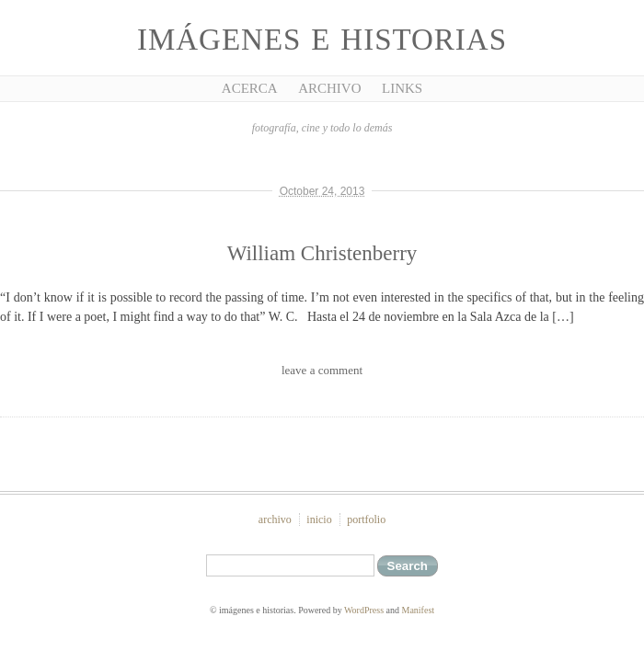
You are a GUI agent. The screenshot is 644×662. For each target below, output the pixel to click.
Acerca (250, 88)
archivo (275, 519)
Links (402, 88)
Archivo (329, 88)
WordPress (364, 610)
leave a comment (322, 370)
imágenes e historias (322, 40)
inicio (319, 519)
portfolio (366, 519)
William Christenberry (322, 253)
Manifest (419, 610)
